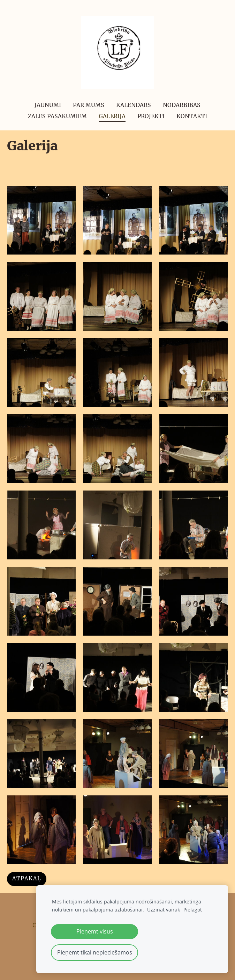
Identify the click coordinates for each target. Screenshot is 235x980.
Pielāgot (193, 910)
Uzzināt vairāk (164, 910)
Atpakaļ (26, 878)
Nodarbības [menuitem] (182, 105)
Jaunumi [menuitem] (48, 105)
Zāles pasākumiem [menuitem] (57, 116)
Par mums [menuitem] (89, 105)
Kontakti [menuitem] (192, 116)
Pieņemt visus (95, 931)
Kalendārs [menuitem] (134, 105)
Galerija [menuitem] (112, 116)
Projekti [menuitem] (151, 116)
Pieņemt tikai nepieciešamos (95, 952)
